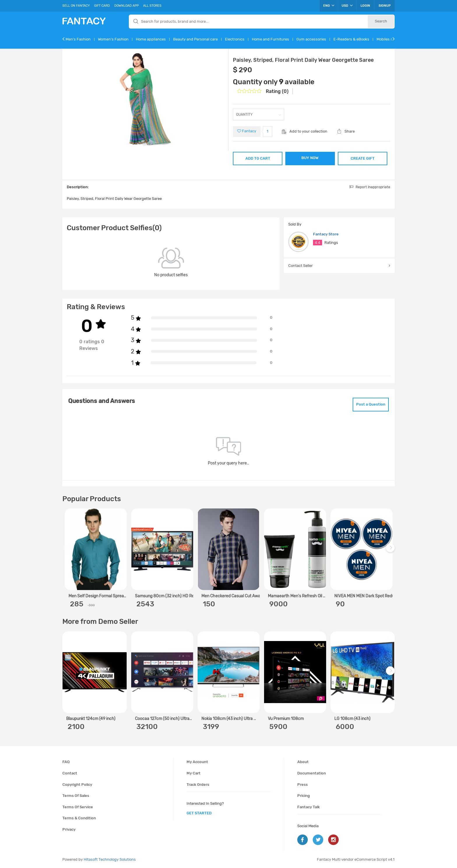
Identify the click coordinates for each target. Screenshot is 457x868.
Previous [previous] (68, 551)
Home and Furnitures (270, 39)
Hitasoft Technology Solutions (110, 859)
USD (347, 6)
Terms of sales (76, 796)
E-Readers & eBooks (351, 39)
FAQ (66, 762)
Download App (126, 6)
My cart (194, 773)
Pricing (304, 796)
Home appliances (151, 39)
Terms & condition (79, 818)
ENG (329, 6)
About (303, 762)
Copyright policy (77, 785)
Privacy (69, 829)
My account (197, 762)
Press (303, 785)
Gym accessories (311, 39)
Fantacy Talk (309, 807)
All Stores (152, 6)
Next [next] (391, 551)
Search (381, 21)
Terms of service (78, 807)
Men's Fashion (78, 39)
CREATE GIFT (363, 158)
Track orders (198, 785)
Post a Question (371, 404)
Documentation (312, 773)
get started (199, 813)
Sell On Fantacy (76, 6)
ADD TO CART (258, 158)
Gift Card (102, 6)
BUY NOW (310, 158)
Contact (70, 773)
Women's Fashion (113, 39)
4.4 (318, 243)
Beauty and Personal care (195, 39)
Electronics (235, 39)
